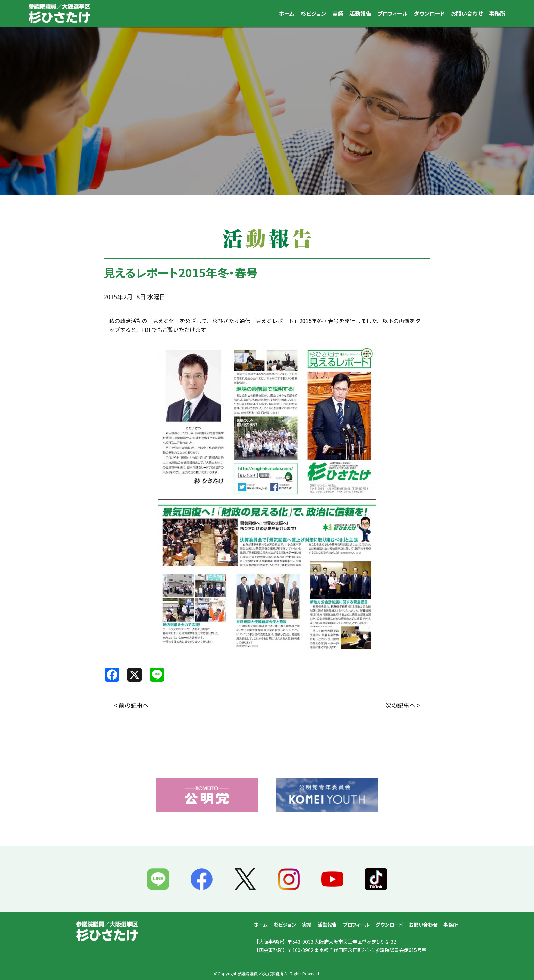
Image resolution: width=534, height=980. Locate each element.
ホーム (287, 13)
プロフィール (392, 13)
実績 (338, 13)
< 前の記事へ (131, 705)
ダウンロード (429, 13)
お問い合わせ (467, 13)
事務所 (497, 13)
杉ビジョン (313, 13)
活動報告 (360, 13)
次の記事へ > (403, 705)
